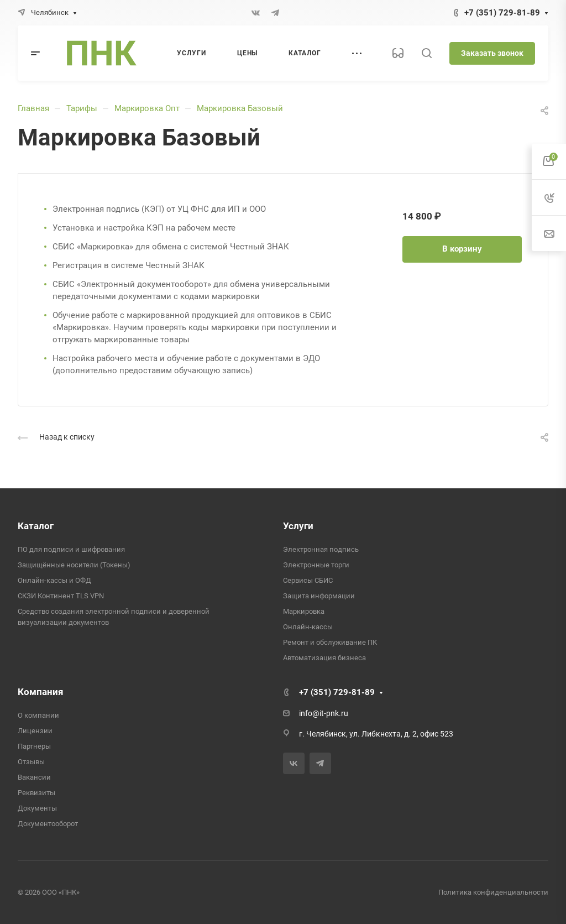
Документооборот (48, 824)
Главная (33, 108)
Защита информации (319, 596)
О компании (38, 715)
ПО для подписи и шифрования (71, 549)
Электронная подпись (321, 549)
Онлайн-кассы (308, 627)
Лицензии (35, 731)
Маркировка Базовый (240, 108)
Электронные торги (316, 565)
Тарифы (82, 108)
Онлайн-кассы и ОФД (54, 580)
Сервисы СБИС (308, 580)
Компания (41, 692)
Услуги (298, 526)
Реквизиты (36, 793)
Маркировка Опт (147, 108)
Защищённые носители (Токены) (74, 565)
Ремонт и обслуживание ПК (330, 642)
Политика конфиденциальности (493, 892)
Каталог (36, 526)
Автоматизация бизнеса (324, 658)
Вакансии (34, 777)
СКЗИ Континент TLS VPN (61, 596)
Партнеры (34, 746)
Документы (37, 808)
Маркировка (304, 611)
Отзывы (31, 762)
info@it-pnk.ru (324, 713)
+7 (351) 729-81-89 (502, 13)
